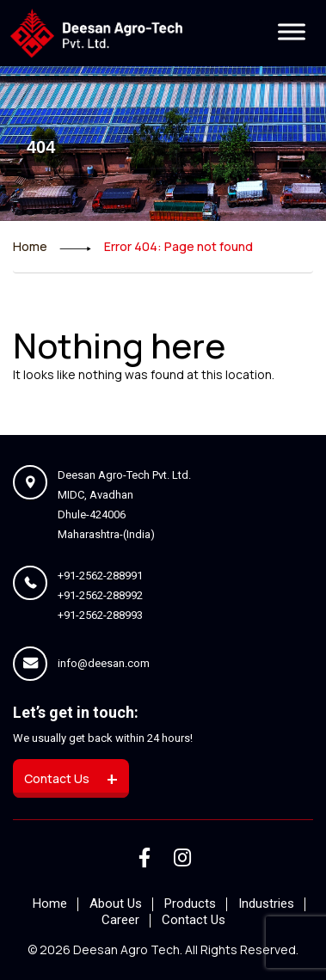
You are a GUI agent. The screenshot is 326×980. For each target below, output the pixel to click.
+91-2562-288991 (100, 576)
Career (120, 920)
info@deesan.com (104, 663)
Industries (266, 903)
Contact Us (194, 920)
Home (30, 246)
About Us (116, 903)
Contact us (71, 778)
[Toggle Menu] (292, 32)
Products (190, 903)
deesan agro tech (126, 949)
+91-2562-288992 (100, 595)
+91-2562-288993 (100, 615)
